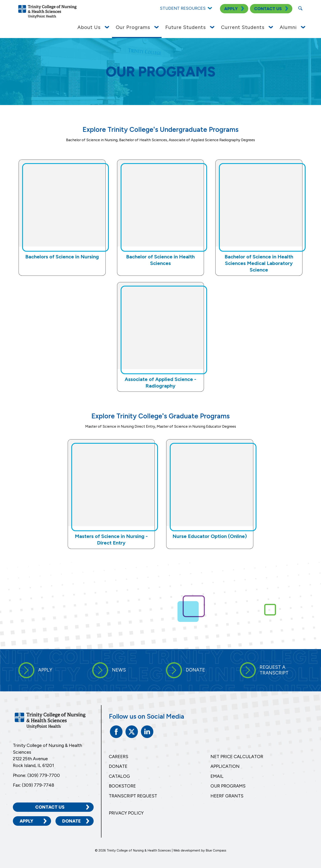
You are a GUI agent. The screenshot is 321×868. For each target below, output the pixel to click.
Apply (26, 821)
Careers (119, 757)
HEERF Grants (227, 796)
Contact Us (50, 807)
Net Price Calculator (237, 757)
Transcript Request (133, 796)
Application (225, 766)
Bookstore (122, 786)
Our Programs (228, 786)
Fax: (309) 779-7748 (34, 785)
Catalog (119, 776)
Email (217, 776)
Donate (71, 821)
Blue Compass (216, 850)
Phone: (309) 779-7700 (36, 775)
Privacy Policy (126, 813)
